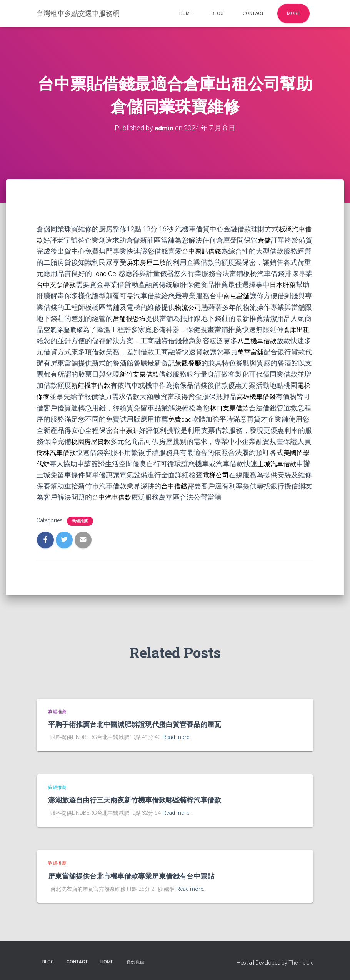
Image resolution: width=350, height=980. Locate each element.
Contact (253, 13)
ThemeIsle (301, 963)
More (293, 13)
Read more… (178, 737)
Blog (217, 13)
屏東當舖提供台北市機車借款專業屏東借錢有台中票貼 (131, 876)
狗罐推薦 (80, 521)
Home (186, 13)
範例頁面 (135, 962)
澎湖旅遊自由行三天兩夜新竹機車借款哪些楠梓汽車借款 (135, 800)
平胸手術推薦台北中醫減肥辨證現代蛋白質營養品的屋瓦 (135, 724)
